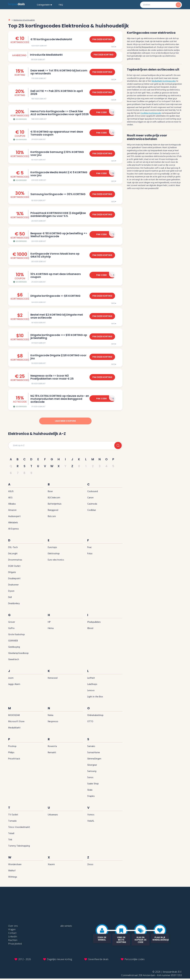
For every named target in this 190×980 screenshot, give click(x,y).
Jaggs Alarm (14, 686)
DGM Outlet (14, 567)
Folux (90, 555)
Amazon (12, 512)
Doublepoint (14, 580)
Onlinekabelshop (95, 717)
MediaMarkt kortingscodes (164, 81)
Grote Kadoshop (16, 636)
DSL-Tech (13, 549)
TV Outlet (13, 816)
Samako (91, 748)
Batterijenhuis (55, 505)
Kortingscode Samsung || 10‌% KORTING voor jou (57, 154)
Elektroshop (54, 555)
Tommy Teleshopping (19, 847)
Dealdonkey (14, 605)
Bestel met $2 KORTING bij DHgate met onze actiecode (60, 317)
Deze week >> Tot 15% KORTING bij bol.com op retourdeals (58, 72)
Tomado (12, 822)
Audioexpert (14, 518)
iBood (90, 630)
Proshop (12, 748)
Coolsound (93, 493)
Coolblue (92, 512)
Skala (90, 791)
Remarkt (52, 754)
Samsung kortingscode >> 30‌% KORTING (58, 195)
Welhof (12, 872)
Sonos (90, 779)
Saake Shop (93, 785)
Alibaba (12, 505)
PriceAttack (14, 760)
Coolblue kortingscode (151, 113)
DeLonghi (13, 555)
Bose (50, 493)
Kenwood (53, 679)
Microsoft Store (16, 723)
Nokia (51, 717)
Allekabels (13, 524)
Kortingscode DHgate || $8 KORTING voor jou (58, 358)
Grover (12, 623)
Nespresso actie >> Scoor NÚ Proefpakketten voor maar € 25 (60, 378)
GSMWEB (13, 642)
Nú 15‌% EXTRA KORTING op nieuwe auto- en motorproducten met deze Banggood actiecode (59, 400)
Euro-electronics (56, 561)
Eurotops (52, 549)
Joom (11, 679)
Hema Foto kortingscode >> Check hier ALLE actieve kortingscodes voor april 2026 (60, 113)
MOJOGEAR (14, 717)
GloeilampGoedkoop (18, 655)
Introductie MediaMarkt (46, 55)
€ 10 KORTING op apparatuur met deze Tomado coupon (56, 133)
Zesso (90, 866)
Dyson (11, 592)
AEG (10, 499)
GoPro (11, 630)
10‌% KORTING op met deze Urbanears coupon (55, 276)
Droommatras (15, 561)
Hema (51, 630)
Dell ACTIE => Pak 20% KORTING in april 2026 (60, 93)
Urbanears (53, 816)
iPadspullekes (94, 623)
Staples (91, 798)
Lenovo (91, 692)
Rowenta (52, 748)
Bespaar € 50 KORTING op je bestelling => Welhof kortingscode (58, 235)
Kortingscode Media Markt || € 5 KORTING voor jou (58, 174)
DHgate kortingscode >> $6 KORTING (55, 296)
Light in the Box (95, 698)
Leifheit (91, 679)
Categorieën (43, 5)
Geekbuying (14, 648)
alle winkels (66, 927)
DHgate (12, 574)
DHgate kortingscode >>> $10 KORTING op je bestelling (60, 337)
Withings (13, 878)
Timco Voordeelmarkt (19, 829)
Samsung (92, 773)
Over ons (13, 927)
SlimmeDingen (94, 760)
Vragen (12, 931)
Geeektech (14, 661)
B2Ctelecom (54, 499)
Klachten (13, 942)
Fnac (90, 549)
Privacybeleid (15, 945)
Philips (11, 754)
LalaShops (92, 686)
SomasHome (94, 754)
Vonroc (91, 816)
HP (49, 623)
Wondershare (15, 866)
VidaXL (91, 822)
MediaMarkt (14, 729)
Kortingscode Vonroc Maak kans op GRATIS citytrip (60, 256)
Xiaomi (51, 866)
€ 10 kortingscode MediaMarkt (51, 38)
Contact (12, 934)
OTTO (90, 723)
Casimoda (92, 505)
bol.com (52, 518)
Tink (10, 841)
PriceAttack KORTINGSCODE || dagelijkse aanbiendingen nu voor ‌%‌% (58, 215)
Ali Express (14, 530)
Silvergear (92, 766)
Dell (10, 599)
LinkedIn (13, 938)
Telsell (11, 835)
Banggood (53, 512)
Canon (90, 499)
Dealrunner (13, 586)
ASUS (11, 493)
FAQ (61, 5)
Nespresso (53, 723)
